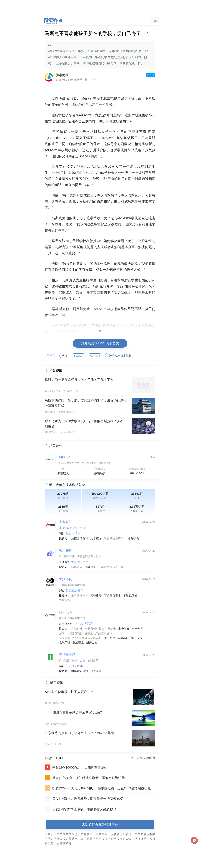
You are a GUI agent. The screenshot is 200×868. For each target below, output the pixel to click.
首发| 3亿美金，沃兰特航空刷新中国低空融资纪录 (89, 778)
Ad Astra (95, 356)
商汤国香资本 (112, 596)
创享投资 (90, 567)
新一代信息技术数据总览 (67, 485)
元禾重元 (96, 538)
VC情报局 (150, 758)
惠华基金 (124, 629)
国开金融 (92, 643)
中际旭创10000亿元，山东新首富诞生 (80, 767)
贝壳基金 (96, 671)
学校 (64, 356)
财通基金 (78, 643)
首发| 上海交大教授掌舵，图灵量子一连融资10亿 (88, 799)
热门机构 (136, 758)
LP (48, 713)
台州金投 (137, 629)
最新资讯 (57, 683)
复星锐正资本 (132, 596)
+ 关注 (151, 75)
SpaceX (79, 356)
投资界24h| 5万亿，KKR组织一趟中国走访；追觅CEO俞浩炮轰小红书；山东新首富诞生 (102, 789)
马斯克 (51, 356)
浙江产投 (109, 638)
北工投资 (136, 638)
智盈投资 (96, 596)
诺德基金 (123, 638)
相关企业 (56, 446)
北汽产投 (65, 643)
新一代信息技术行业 (119, 356)
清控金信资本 (80, 538)
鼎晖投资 (134, 538)
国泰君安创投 (80, 671)
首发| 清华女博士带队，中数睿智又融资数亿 (84, 809)
